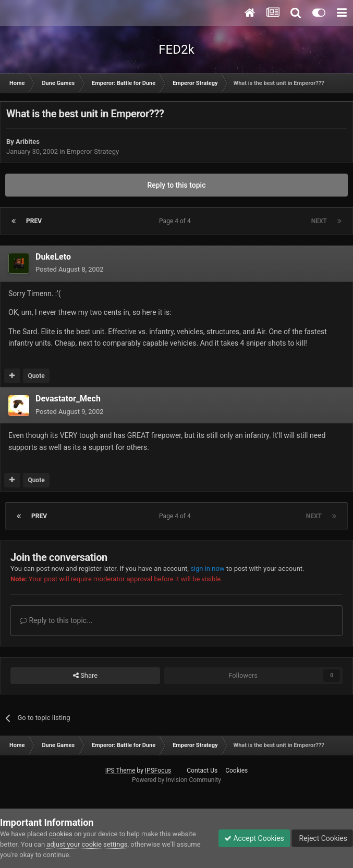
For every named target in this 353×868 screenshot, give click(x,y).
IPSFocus (158, 771)
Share (85, 676)
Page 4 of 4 (177, 221)
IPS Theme (120, 771)
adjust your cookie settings (87, 844)
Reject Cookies (322, 838)
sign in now (208, 569)
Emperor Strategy (93, 151)
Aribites (28, 142)
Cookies (236, 771)
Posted (70, 269)
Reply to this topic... (56, 620)
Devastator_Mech (68, 399)
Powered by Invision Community (177, 780)
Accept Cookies (254, 838)
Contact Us (202, 771)
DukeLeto (53, 257)
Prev (34, 221)
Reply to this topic (177, 185)
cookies (61, 834)
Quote (36, 376)
